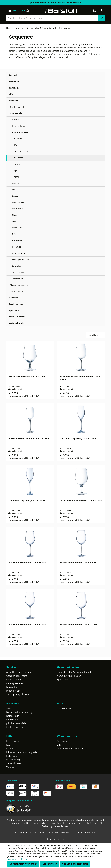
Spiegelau (17, 266)
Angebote (13, 75)
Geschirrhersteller (18, 107)
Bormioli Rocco (19, 126)
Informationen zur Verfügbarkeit (23, 752)
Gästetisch (14, 88)
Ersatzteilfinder (14, 680)
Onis (14, 221)
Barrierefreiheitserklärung (19, 712)
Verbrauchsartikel (17, 323)
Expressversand (14, 741)
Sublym (18, 164)
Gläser (12, 94)
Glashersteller (16, 113)
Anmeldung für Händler (69, 676)
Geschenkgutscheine (17, 676)
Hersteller (14, 101)
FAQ (8, 745)
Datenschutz (13, 716)
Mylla (17, 145)
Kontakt (10, 748)
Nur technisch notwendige (23, 864)
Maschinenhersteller (19, 285)
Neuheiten (14, 298)
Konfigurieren (50, 864)
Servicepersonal (16, 304)
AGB (8, 708)
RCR (14, 234)
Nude (15, 215)
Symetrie (18, 170)
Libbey (15, 196)
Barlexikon (62, 741)
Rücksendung (13, 760)
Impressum (12, 720)
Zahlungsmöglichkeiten (18, 694)
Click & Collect (64, 708)
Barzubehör (14, 81)
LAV (14, 190)
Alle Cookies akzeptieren (75, 864)
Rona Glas (17, 247)
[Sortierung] (95, 335)
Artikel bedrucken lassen (19, 672)
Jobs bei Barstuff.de (16, 723)
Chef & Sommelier (20, 132)
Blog (59, 745)
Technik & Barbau (17, 317)
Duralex (16, 183)
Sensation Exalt (21, 151)
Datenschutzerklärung (17, 859)
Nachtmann (17, 209)
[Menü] (10, 11)
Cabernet (18, 139)
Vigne (17, 177)
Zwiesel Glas (18, 279)
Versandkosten (14, 763)
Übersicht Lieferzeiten (88, 823)
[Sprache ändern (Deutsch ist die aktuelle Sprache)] (18, 11)
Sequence (19, 158)
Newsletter (12, 687)
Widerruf (11, 767)
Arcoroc (16, 120)
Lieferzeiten (12, 756)
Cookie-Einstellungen (17, 727)
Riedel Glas (17, 240)
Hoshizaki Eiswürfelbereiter (71, 748)
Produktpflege (13, 691)
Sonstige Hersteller (21, 259)
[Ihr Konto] (101, 11)
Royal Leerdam (19, 253)
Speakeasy (14, 310)
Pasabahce (17, 228)
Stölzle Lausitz (18, 272)
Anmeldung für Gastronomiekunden (75, 672)
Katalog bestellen (15, 683)
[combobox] (52, 18)
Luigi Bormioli (18, 202)
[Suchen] (101, 18)
